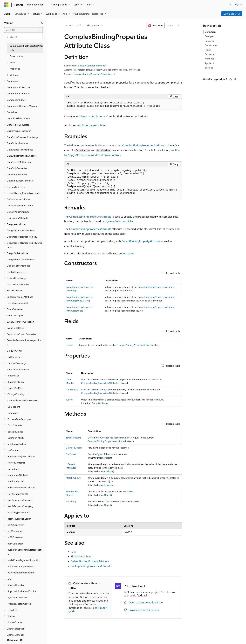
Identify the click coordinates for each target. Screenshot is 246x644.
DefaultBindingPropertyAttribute (141, 241)
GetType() (71, 454)
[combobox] (23, 30)
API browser (93, 25)
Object (83, 116)
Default (70, 345)
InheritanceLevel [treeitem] (15, 481)
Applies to (210, 63)
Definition (210, 32)
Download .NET (232, 14)
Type (100, 454)
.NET (78, 25)
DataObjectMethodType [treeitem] (19, 162)
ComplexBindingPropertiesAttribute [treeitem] (26, 48)
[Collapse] (42, 23)
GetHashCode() (74, 448)
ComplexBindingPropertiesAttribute (143, 145)
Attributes (128, 253)
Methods (210, 59)
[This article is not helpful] (235, 79)
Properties (210, 54)
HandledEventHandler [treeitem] (18, 369)
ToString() (71, 501)
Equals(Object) (73, 438)
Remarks (209, 41)
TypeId (69, 400)
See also (209, 68)
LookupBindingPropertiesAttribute (91, 566)
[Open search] (230, 5)
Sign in (238, 4)
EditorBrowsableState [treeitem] (18, 303)
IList (73, 552)
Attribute (96, 116)
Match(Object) (73, 478)
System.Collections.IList (119, 221)
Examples (210, 36)
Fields (208, 50)
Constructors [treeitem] (16, 56)
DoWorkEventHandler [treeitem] (18, 284)
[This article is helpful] (231, 79)
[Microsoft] (6, 5)
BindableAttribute (81, 556)
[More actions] (179, 26)
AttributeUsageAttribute (91, 125)
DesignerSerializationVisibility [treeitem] (22, 237)
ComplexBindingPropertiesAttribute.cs (93, 74)
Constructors (212, 45)
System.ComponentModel (92, 66)
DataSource (72, 389)
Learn (68, 25)
